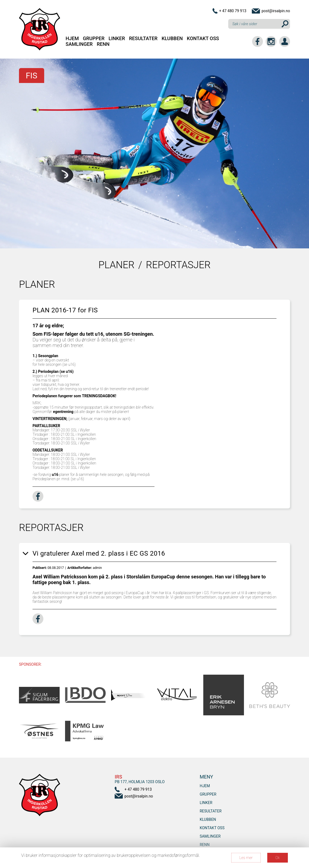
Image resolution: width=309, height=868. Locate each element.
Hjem (72, 38)
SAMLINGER (79, 44)
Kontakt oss (203, 38)
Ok (278, 858)
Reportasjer (178, 265)
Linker (117, 38)
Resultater (143, 38)
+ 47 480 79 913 (233, 11)
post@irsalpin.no (276, 11)
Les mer (246, 858)
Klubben (172, 38)
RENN (103, 44)
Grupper (94, 38)
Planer (116, 265)
